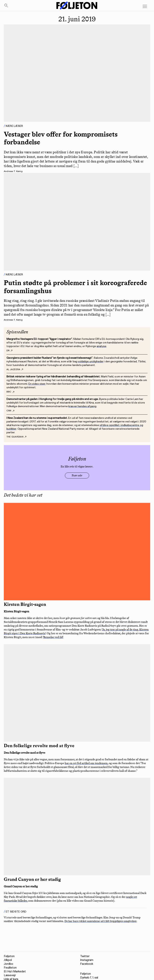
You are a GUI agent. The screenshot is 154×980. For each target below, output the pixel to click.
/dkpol (8, 960)
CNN (10, 411)
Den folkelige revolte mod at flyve (39, 746)
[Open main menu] (145, 6)
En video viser (37, 384)
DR (9, 351)
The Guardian (16, 437)
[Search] (6, 6)
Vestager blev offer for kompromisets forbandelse (61, 138)
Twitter (85, 956)
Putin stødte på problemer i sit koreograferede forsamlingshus (75, 287)
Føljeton (9, 956)
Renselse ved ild (53, 637)
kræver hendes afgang (82, 406)
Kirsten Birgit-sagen (25, 604)
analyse (101, 346)
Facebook (87, 964)
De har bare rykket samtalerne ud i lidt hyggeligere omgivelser (100, 921)
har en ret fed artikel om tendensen (86, 763)
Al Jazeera (15, 370)
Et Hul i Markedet (15, 972)
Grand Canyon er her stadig (32, 879)
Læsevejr (10, 975)
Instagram (87, 960)
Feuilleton (10, 968)
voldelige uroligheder (91, 361)
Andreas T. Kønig (13, 171)
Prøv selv (77, 476)
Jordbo (8, 964)
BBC (10, 392)
